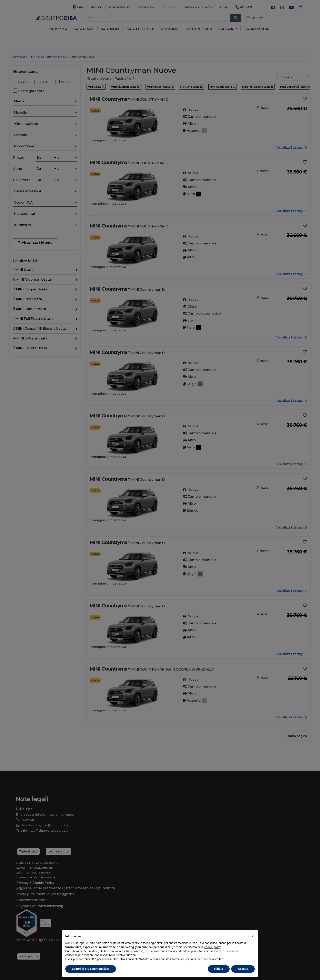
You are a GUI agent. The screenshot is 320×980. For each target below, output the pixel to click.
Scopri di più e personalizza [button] (91, 969)
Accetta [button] (243, 969)
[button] (253, 936)
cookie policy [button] (213, 947)
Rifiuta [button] (219, 969)
